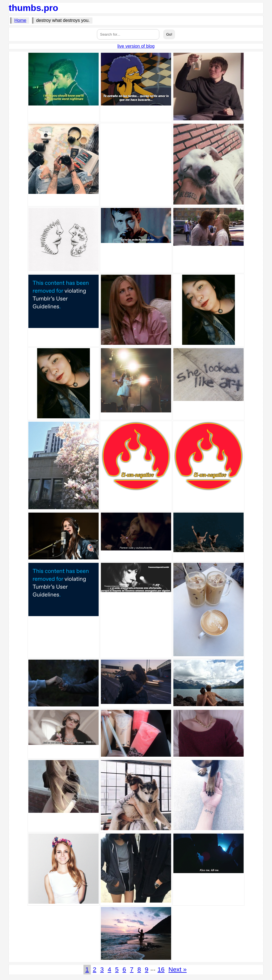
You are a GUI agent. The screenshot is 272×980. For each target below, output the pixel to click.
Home (20, 20)
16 (161, 969)
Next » (177, 969)
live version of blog (136, 46)
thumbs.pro (33, 8)
